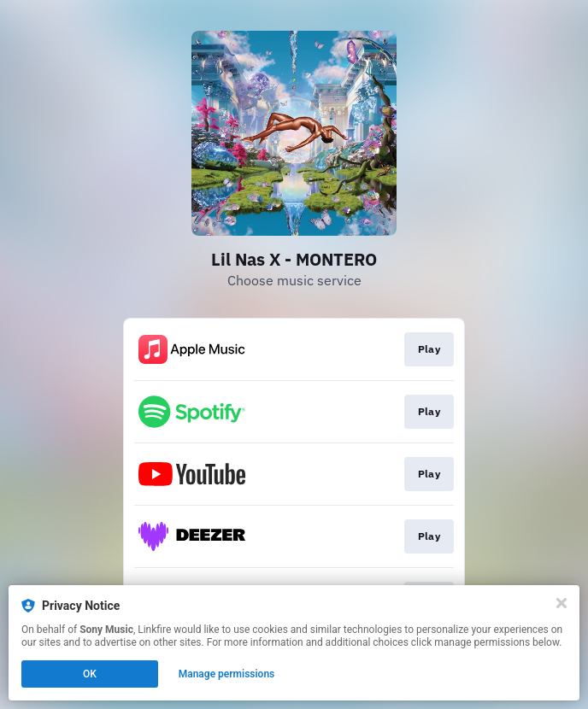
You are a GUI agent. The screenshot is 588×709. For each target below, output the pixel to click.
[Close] (562, 603)
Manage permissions (227, 674)
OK (90, 674)
